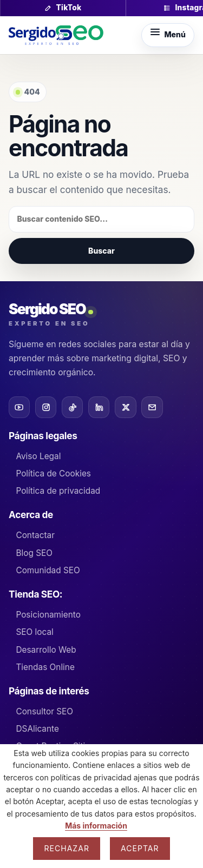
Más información (96, 826)
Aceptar (140, 848)
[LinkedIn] (99, 407)
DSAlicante (37, 729)
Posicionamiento (48, 615)
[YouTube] (19, 407)
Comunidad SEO (48, 570)
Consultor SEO (44, 711)
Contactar (35, 535)
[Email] (152, 407)
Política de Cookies (53, 473)
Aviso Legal (38, 456)
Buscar (101, 251)
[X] (125, 407)
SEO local (34, 632)
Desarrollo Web (46, 650)
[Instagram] (46, 407)
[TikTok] (72, 407)
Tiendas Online (45, 667)
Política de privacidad (58, 491)
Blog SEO (34, 553)
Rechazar (67, 848)
